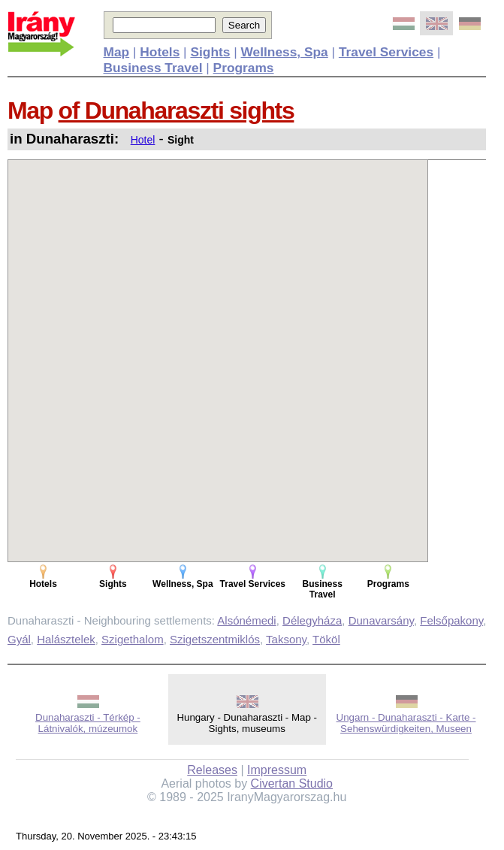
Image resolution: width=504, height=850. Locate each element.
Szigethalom (133, 639)
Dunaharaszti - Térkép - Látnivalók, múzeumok (88, 723)
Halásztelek (66, 639)
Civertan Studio (292, 783)
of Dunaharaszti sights (177, 110)
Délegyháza (312, 620)
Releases (212, 770)
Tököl (326, 639)
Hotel (143, 140)
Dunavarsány (381, 620)
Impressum (277, 770)
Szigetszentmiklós (215, 639)
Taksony (286, 639)
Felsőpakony (451, 620)
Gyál (19, 639)
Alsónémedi (246, 620)
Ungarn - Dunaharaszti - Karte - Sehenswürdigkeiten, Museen (406, 723)
